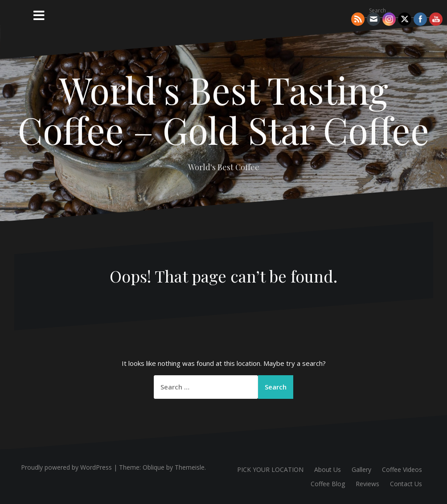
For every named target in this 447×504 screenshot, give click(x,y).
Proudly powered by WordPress (66, 467)
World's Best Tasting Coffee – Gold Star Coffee (223, 110)
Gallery (361, 469)
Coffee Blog (328, 484)
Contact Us (406, 484)
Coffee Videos (402, 469)
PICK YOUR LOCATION (270, 469)
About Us (328, 469)
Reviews (367, 484)
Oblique (154, 467)
